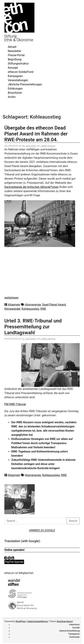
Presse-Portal (16, 55)
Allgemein (14, 305)
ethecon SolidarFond (21, 72)
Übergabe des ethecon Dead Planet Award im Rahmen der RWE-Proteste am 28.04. (36, 134)
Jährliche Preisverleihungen (25, 84)
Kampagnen (15, 76)
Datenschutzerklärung (38, 621)
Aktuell (12, 47)
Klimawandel (12, 309)
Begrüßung (15, 59)
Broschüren (15, 93)
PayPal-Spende (14, 562)
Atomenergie (33, 305)
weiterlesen (12, 298)
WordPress (21, 621)
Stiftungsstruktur (18, 64)
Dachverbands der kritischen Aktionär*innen (31, 187)
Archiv (12, 97)
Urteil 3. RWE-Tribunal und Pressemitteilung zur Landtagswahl (33, 327)
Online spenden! (14, 550)
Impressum (74, 625)
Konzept (13, 68)
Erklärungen (15, 89)
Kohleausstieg (30, 309)
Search (73, 521)
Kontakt (76, 628)
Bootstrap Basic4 (65, 621)
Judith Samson (48, 146)
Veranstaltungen (18, 80)
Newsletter (15, 51)
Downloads (74, 637)
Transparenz (74, 634)
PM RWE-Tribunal (15, 404)
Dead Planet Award (54, 305)
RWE (43, 309)
